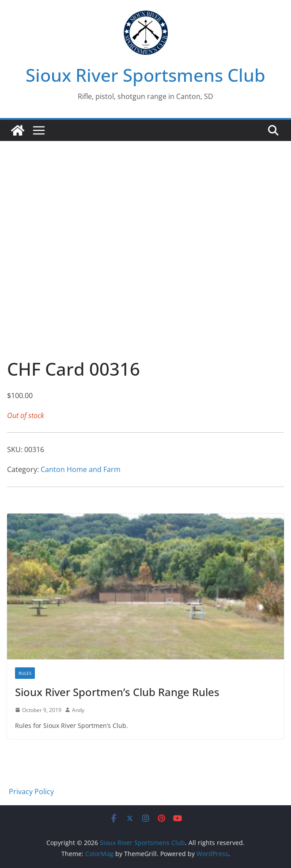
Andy (78, 710)
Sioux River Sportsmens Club (145, 75)
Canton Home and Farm (81, 469)
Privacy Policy (31, 792)
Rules (25, 673)
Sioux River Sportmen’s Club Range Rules (117, 692)
